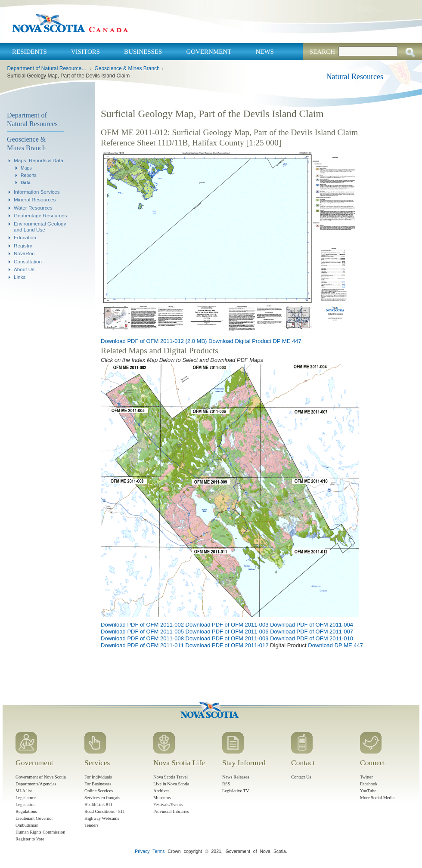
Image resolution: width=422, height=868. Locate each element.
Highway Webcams (102, 818)
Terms (158, 851)
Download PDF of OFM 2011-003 (227, 625)
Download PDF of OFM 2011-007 (312, 632)
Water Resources (33, 208)
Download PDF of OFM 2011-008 (142, 638)
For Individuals (98, 777)
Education (25, 237)
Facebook (369, 784)
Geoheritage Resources (40, 215)
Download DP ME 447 (335, 645)
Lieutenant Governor (34, 818)
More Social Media (377, 798)
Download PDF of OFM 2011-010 (312, 638)
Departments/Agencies (36, 784)
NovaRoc (24, 253)
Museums (162, 798)
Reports (29, 175)
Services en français (102, 798)
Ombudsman (27, 825)
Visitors (85, 52)
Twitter (366, 777)
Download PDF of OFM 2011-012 (227, 645)
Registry (23, 246)
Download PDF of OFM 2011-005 (142, 632)
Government (209, 52)
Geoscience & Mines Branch (127, 68)
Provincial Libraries (171, 811)
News (265, 52)
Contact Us (301, 777)
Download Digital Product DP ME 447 (255, 341)
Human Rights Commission (40, 832)
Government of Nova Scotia (41, 777)
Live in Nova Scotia (171, 784)
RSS (226, 784)
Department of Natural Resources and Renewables (47, 68)
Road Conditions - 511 (105, 811)
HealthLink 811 (98, 805)
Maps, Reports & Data (39, 160)
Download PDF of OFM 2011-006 (227, 632)
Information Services (37, 192)
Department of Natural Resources (32, 119)
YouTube (368, 791)
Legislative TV (236, 791)
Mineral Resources (35, 199)
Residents (29, 52)
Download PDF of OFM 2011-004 (312, 625)
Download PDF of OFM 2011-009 (227, 638)
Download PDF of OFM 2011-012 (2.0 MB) (154, 341)
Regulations (26, 811)
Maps (26, 168)
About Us (24, 269)
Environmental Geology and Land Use (40, 227)
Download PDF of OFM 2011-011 (142, 645)
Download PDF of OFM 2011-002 (142, 625)
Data (26, 182)
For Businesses (98, 784)
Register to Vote (30, 839)
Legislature (26, 798)
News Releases (236, 777)
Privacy (142, 851)
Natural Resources (355, 77)
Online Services (99, 791)
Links (20, 277)
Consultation (28, 261)
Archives (161, 791)
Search (322, 52)
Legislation (26, 805)
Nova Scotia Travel (171, 777)
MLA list (24, 791)
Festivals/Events (168, 805)
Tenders (92, 825)
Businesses (143, 52)
